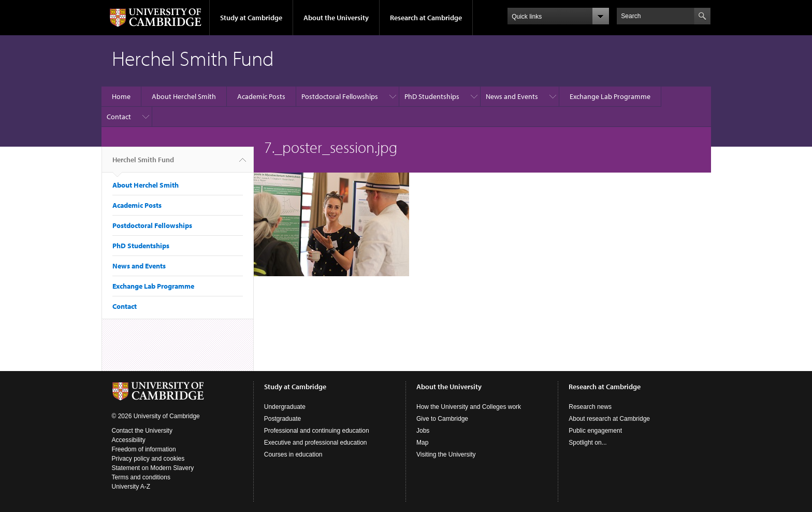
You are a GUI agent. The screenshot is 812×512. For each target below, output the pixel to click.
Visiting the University (446, 454)
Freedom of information (144, 449)
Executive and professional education (316, 443)
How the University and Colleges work (469, 407)
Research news (590, 407)
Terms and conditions (141, 477)
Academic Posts (261, 96)
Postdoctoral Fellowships (340, 96)
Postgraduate (282, 419)
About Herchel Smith (184, 96)
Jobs (423, 431)
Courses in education (293, 454)
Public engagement (595, 431)
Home (121, 96)
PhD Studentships (432, 96)
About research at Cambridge (609, 419)
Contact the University (142, 431)
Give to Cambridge (442, 419)
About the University (336, 18)
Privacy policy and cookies (148, 459)
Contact (119, 117)
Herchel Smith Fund (143, 164)
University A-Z (131, 487)
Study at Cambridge (251, 18)
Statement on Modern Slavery (153, 468)
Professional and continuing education (317, 431)
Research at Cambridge (426, 18)
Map (422, 443)
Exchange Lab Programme (610, 96)
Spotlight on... (588, 443)
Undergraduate (285, 407)
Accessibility (129, 440)
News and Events (512, 96)
